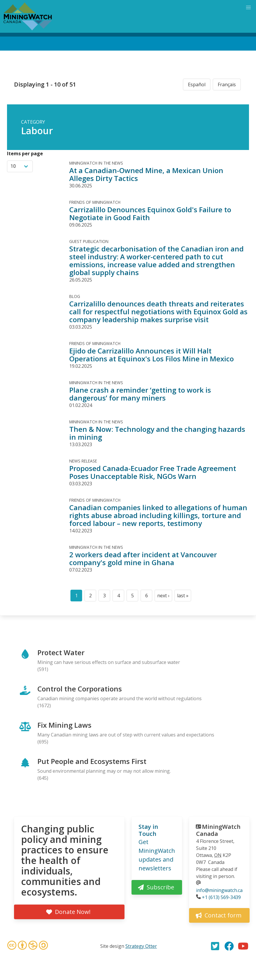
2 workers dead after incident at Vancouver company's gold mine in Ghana (143, 558)
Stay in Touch (148, 830)
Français (227, 84)
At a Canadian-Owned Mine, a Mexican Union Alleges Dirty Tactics (146, 174)
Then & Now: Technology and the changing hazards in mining (157, 433)
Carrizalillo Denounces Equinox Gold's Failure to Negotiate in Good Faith (150, 213)
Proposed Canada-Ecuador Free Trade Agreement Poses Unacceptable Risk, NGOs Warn (153, 472)
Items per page (25, 153)
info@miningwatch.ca (219, 890)
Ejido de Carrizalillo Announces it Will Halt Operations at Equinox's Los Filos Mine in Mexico (152, 355)
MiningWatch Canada (218, 830)
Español (197, 84)
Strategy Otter (141, 946)
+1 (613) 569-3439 (221, 897)
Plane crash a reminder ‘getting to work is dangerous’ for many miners (140, 394)
